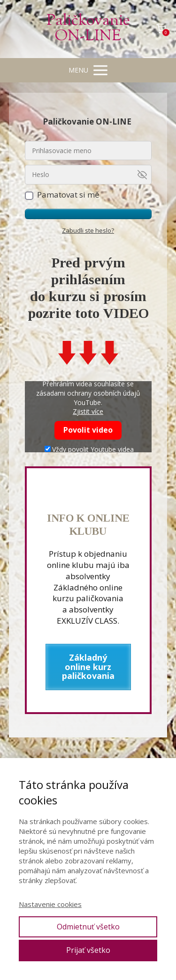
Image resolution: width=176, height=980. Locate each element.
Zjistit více (88, 411)
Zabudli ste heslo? (88, 230)
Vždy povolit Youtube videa (89, 449)
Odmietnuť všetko (88, 927)
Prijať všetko (88, 950)
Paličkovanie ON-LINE (88, 29)
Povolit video (88, 430)
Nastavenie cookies (50, 904)
